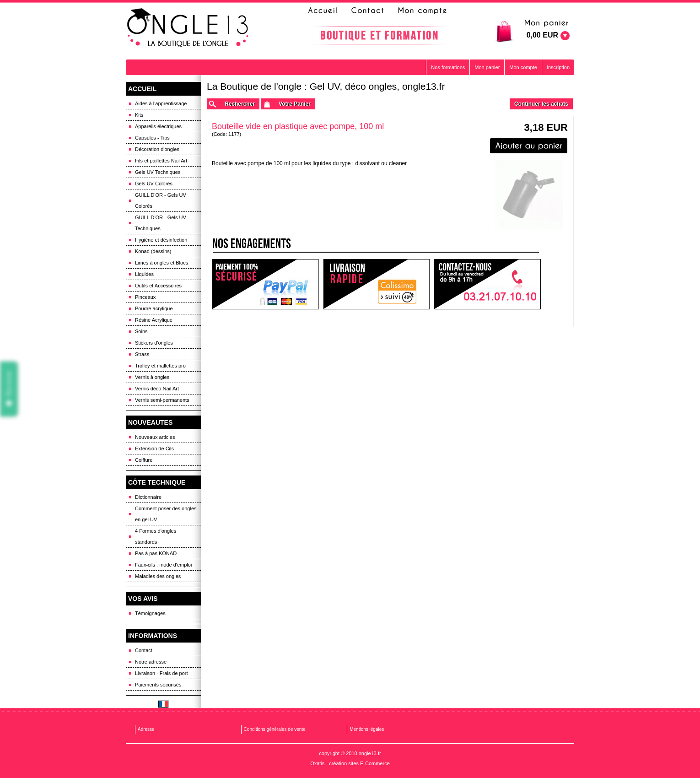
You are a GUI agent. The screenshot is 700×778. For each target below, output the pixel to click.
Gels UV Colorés (154, 184)
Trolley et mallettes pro (160, 366)
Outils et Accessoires (158, 286)
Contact (144, 650)
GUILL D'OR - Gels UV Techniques (161, 223)
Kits (139, 115)
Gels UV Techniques (158, 172)
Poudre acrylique (154, 308)
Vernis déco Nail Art (157, 389)
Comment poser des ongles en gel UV (166, 514)
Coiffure (144, 460)
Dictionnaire (148, 497)
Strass (142, 354)
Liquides (144, 274)
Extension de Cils (154, 448)
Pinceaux (145, 297)
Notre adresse (151, 662)
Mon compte (523, 67)
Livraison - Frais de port (162, 673)
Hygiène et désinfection (161, 240)
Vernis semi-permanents (162, 400)
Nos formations (448, 67)
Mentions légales (367, 729)
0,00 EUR (542, 35)
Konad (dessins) (153, 251)
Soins (141, 331)
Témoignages (150, 613)
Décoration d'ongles (157, 149)
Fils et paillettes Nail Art (161, 161)
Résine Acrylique (154, 320)
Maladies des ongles (158, 576)
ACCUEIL (142, 89)
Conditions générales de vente (275, 729)
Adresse (146, 729)
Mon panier (487, 67)
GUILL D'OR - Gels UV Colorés (161, 200)
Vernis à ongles (152, 377)
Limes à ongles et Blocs (162, 263)
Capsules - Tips (152, 138)
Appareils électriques (158, 126)
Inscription (558, 67)
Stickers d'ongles (154, 343)
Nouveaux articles (155, 437)
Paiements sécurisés (158, 685)
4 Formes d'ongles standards (156, 536)
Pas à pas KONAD (156, 553)
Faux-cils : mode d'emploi (163, 565)
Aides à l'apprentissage (161, 103)
